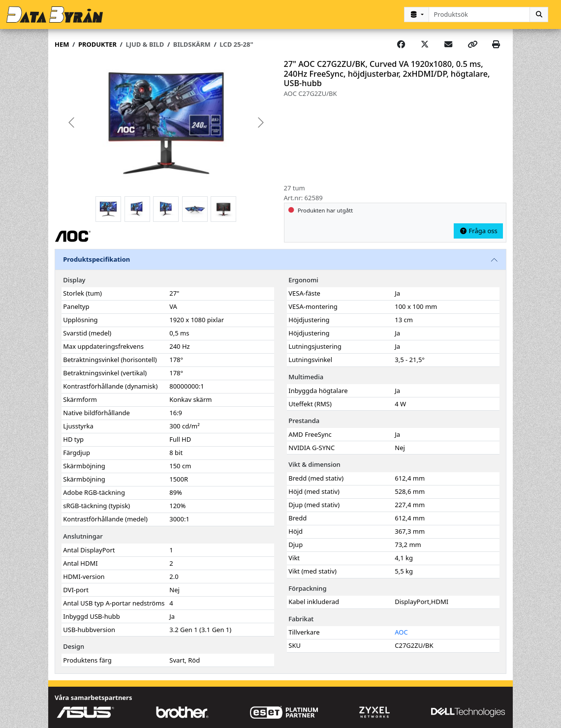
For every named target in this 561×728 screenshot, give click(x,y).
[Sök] (539, 15)
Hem (62, 44)
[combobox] (480, 15)
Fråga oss (478, 230)
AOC (401, 632)
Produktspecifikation (96, 259)
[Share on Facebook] (401, 44)
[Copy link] (472, 44)
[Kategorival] (416, 15)
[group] (166, 122)
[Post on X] (425, 44)
